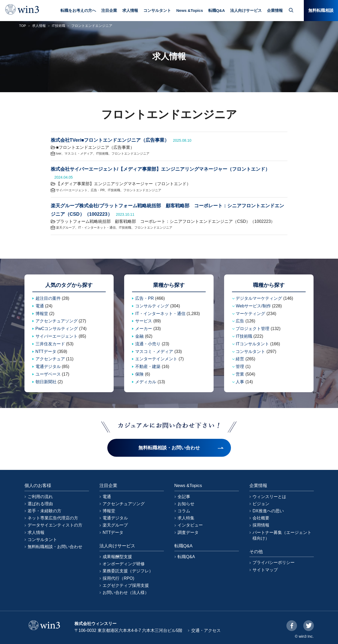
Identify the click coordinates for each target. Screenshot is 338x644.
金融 (139, 336)
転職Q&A (217, 10)
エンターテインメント (156, 359)
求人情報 (130, 10)
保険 (139, 374)
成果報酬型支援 (117, 557)
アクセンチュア (50, 359)
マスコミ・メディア (79, 154)
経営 (240, 359)
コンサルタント (157, 10)
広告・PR (98, 190)
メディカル (146, 382)
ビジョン (261, 504)
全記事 (184, 497)
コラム (184, 511)
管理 (240, 367)
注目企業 (109, 10)
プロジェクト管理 (253, 329)
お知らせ (186, 504)
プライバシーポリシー (274, 562)
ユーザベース (48, 374)
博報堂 (42, 314)
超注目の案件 (48, 298)
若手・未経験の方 (44, 511)
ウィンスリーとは (269, 497)
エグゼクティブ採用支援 (126, 585)
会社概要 (261, 518)
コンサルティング (152, 306)
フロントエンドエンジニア (130, 154)
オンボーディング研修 (124, 564)
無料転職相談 (321, 10)
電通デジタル (48, 367)
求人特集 (186, 518)
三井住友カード (50, 344)
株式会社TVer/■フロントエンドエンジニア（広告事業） (110, 140)
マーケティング (250, 314)
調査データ (188, 532)
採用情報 (261, 525)
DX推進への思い (268, 511)
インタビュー (190, 525)
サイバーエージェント (72, 190)
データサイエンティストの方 (55, 525)
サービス (144, 321)
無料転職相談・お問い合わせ (55, 547)
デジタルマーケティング (259, 298)
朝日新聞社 (46, 382)
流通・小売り (148, 344)
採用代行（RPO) (118, 578)
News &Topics (190, 10)
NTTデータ (46, 352)
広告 (240, 321)
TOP (23, 26)
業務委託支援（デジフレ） (128, 571)
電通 (40, 306)
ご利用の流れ (40, 497)
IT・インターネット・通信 (97, 228)
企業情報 (275, 10)
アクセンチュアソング (57, 321)
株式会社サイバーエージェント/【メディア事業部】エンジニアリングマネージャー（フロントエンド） (160, 169)
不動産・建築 (148, 367)
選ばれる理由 (40, 504)
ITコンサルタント (252, 344)
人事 (240, 382)
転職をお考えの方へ (78, 10)
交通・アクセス (206, 630)
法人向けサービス (246, 10)
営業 (240, 374)
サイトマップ (265, 570)
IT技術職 (59, 26)
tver (59, 154)
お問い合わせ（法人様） (126, 593)
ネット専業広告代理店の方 (53, 518)
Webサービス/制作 (253, 306)
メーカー (144, 329)
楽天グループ (65, 228)
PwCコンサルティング (57, 329)
